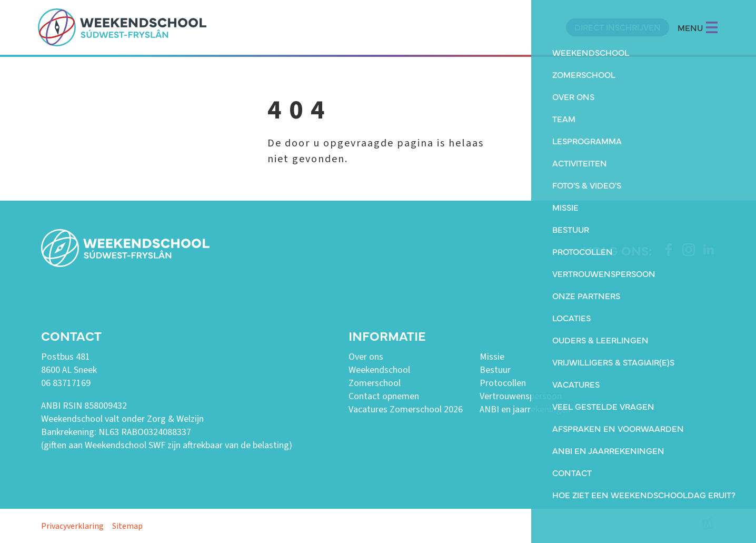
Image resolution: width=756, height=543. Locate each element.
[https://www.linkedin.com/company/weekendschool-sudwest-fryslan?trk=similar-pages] (709, 250)
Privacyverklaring (72, 526)
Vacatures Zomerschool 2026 (406, 409)
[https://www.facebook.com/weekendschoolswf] (669, 250)
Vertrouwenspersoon (521, 396)
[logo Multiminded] (708, 526)
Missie (492, 357)
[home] (122, 27)
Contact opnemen (384, 396)
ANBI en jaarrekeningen (525, 409)
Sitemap (127, 526)
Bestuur (495, 370)
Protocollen (503, 383)
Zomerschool (375, 383)
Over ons (366, 357)
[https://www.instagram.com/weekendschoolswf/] (689, 250)
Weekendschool (379, 370)
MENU (698, 27)
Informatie (387, 335)
